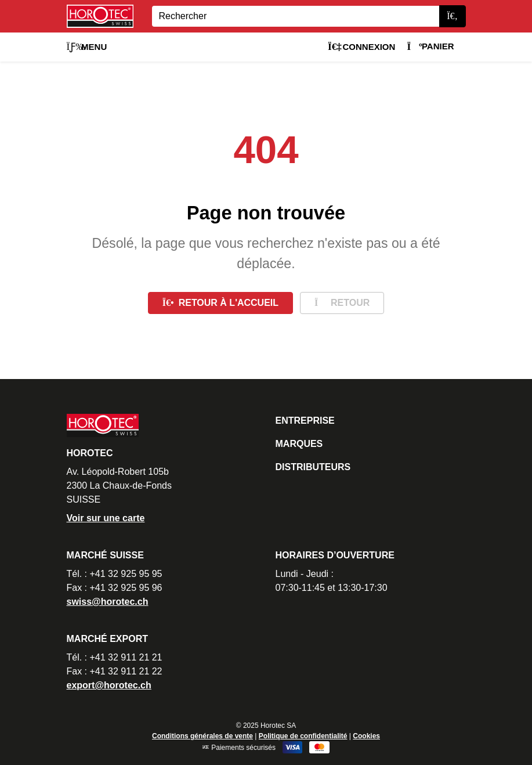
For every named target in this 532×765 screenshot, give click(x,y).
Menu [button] (87, 47)
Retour (342, 303)
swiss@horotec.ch (108, 602)
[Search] (296, 16)
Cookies (366, 736)
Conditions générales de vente (202, 736)
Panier (430, 46)
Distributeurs (313, 467)
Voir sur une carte (106, 518)
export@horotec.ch (109, 685)
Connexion (361, 47)
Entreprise (305, 421)
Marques (299, 444)
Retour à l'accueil (220, 303)
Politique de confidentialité (303, 736)
